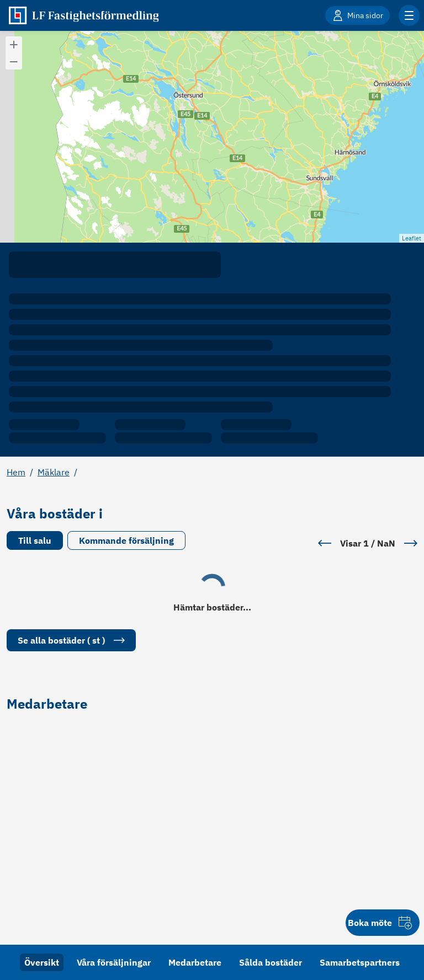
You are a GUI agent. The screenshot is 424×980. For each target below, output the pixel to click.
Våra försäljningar (114, 962)
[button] (14, 45)
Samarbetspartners (360, 962)
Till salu (35, 540)
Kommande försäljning (126, 540)
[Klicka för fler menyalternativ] (409, 15)
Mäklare (54, 472)
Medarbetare (195, 962)
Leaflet (412, 238)
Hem (16, 472)
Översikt (42, 962)
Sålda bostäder (271, 962)
